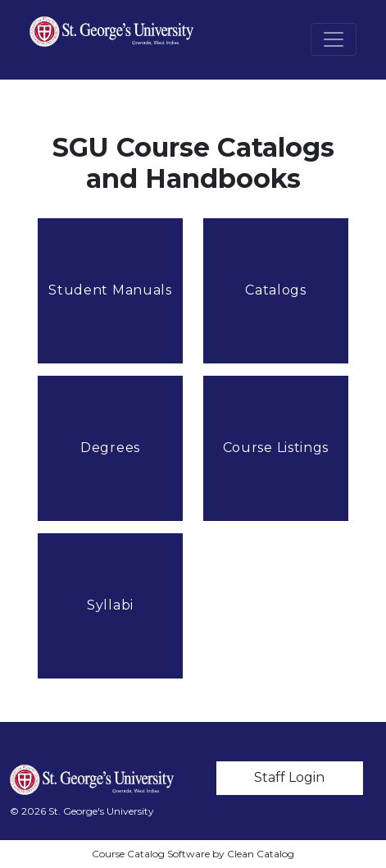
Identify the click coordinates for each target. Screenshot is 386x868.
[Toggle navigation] (334, 39)
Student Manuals (110, 290)
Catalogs (276, 290)
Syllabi (110, 605)
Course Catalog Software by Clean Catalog (193, 854)
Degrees (110, 448)
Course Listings (276, 448)
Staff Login (289, 777)
